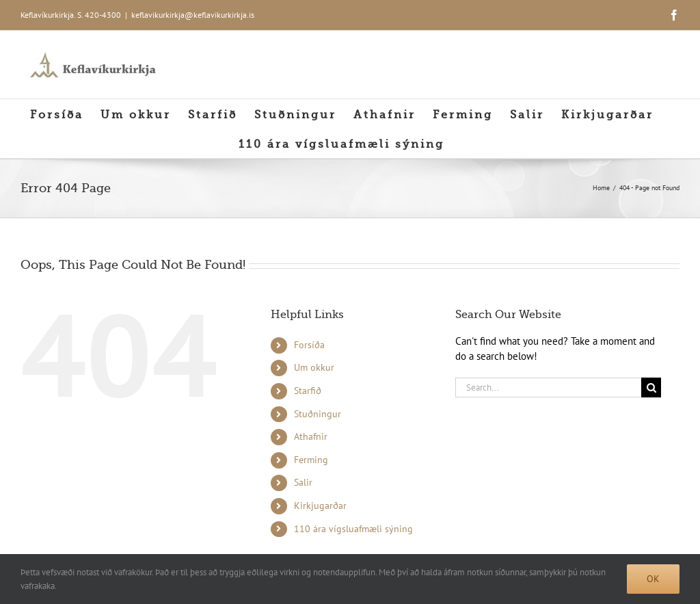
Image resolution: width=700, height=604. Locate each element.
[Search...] (548, 388)
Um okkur (314, 367)
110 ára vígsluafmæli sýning (353, 529)
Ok (653, 579)
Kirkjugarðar (320, 505)
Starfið (308, 391)
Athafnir (311, 436)
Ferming (311, 460)
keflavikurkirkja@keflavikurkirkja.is (193, 15)
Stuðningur (318, 414)
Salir (303, 482)
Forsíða (309, 345)
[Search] (651, 388)
